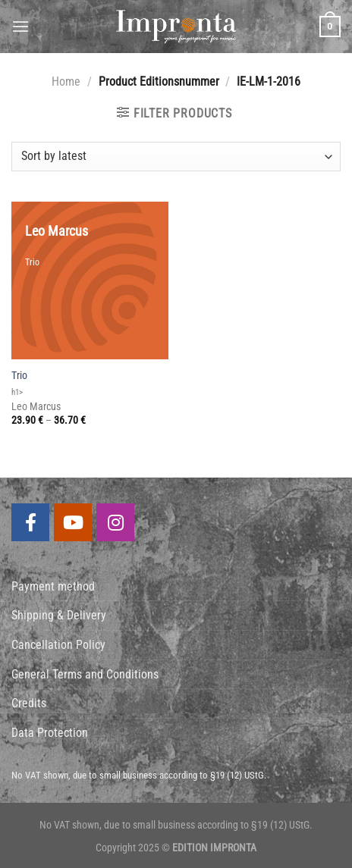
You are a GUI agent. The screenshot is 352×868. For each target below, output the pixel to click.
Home (66, 81)
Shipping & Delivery (59, 615)
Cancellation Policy (58, 645)
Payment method (53, 586)
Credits (29, 703)
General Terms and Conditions (85, 674)
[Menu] (20, 26)
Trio (19, 375)
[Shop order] (176, 157)
